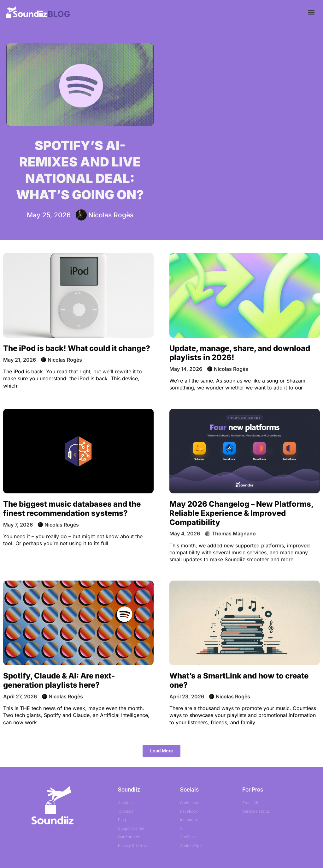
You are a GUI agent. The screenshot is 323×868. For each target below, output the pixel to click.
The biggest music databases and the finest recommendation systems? (72, 509)
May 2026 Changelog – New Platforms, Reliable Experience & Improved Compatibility (241, 513)
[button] (311, 12)
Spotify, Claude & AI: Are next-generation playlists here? (59, 680)
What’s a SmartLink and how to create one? (239, 680)
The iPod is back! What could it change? (77, 348)
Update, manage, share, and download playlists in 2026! (240, 353)
